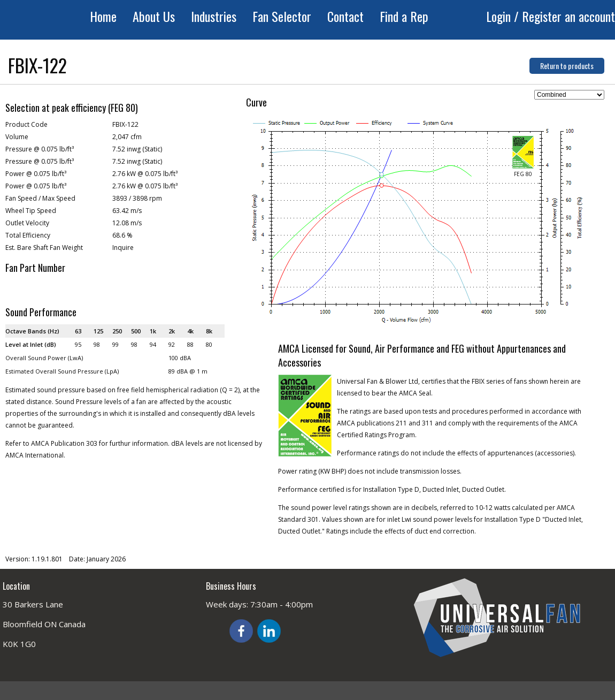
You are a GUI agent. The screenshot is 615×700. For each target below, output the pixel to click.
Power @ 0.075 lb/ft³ (36, 174)
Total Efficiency (28, 235)
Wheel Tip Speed (31, 211)
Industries (214, 16)
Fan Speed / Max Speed (40, 198)
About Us (154, 16)
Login (500, 16)
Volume (17, 137)
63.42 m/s (127, 211)
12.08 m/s (127, 223)
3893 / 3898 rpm (137, 198)
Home (103, 16)
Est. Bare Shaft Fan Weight (44, 248)
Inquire (123, 248)
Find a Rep (404, 16)
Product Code (26, 124)
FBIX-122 (125, 124)
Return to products (567, 66)
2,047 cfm (127, 137)
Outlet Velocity (27, 223)
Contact (345, 16)
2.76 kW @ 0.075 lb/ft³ (145, 174)
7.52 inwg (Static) (137, 149)
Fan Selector (282, 16)
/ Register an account (564, 16)
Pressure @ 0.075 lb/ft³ (40, 149)
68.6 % (122, 235)
